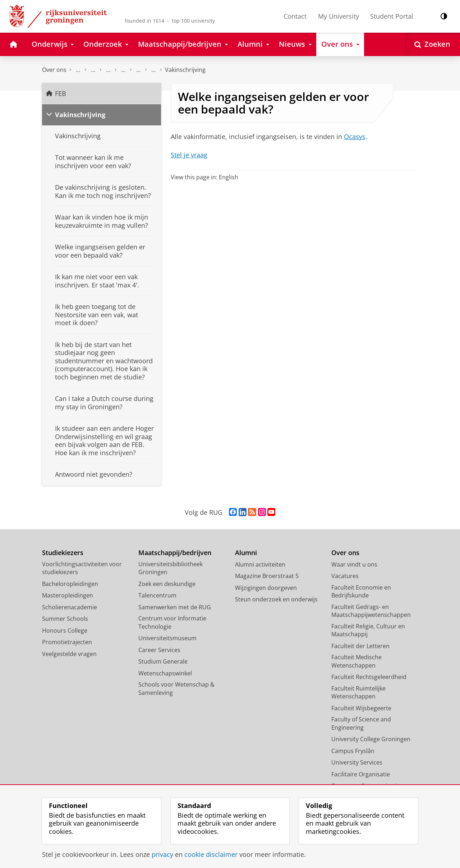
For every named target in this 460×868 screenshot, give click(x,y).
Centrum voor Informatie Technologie (172, 622)
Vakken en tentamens (153, 70)
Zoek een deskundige (167, 584)
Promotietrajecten (67, 642)
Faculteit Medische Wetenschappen (356, 661)
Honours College (65, 631)
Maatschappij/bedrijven (175, 553)
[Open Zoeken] (432, 44)
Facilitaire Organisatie (361, 774)
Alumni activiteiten (260, 564)
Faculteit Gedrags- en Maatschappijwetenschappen (371, 611)
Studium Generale (163, 661)
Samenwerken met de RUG (175, 607)
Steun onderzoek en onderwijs (276, 599)
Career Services (159, 650)
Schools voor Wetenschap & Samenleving (176, 689)
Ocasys (355, 137)
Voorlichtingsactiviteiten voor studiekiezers (82, 568)
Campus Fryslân (353, 751)
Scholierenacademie (70, 607)
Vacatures (345, 576)
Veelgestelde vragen (123, 70)
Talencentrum (157, 595)
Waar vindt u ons (354, 564)
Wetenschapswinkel (165, 673)
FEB (61, 93)
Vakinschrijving (185, 70)
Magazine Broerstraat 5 (267, 576)
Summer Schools (65, 619)
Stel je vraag (189, 155)
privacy (162, 854)
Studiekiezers (63, 553)
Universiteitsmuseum (167, 638)
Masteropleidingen (68, 595)
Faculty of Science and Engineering (361, 723)
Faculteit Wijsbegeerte (361, 708)
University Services (357, 762)
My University (339, 16)
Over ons (54, 70)
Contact (295, 16)
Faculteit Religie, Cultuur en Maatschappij (368, 630)
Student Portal (392, 16)
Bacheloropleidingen (70, 584)
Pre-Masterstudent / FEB (138, 70)
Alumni (246, 553)
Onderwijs (93, 70)
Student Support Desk (108, 70)
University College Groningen (371, 739)
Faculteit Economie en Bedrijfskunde (361, 592)
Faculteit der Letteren (360, 646)
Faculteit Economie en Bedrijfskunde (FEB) (78, 70)
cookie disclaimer (211, 854)
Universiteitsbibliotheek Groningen (171, 568)
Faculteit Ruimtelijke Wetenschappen (358, 692)
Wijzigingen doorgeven (266, 588)
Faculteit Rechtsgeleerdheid (369, 677)
